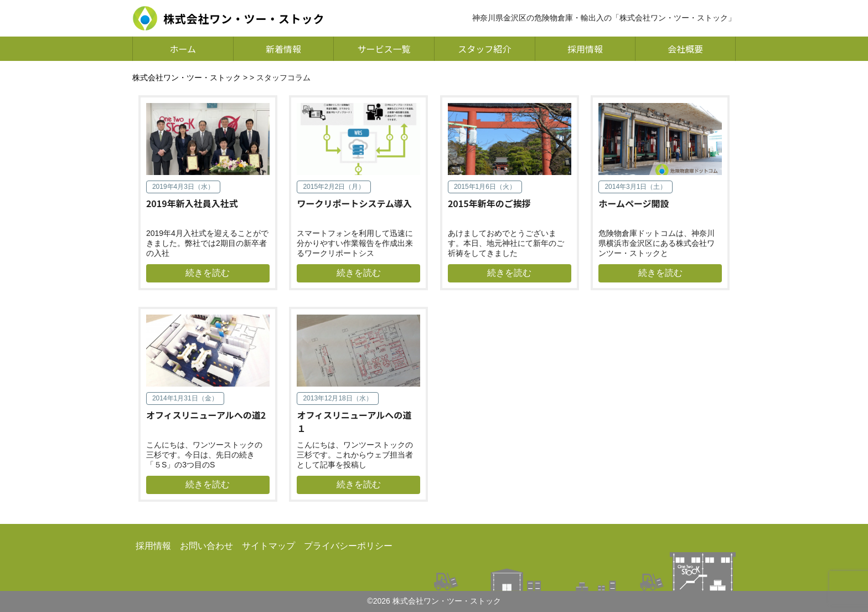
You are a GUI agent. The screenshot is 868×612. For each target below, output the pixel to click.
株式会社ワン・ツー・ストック (187, 78)
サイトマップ (268, 546)
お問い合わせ (206, 546)
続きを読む (208, 273)
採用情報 (585, 49)
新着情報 (283, 49)
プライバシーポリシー (348, 546)
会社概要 (685, 49)
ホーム (183, 49)
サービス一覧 (384, 49)
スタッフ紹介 (484, 49)
